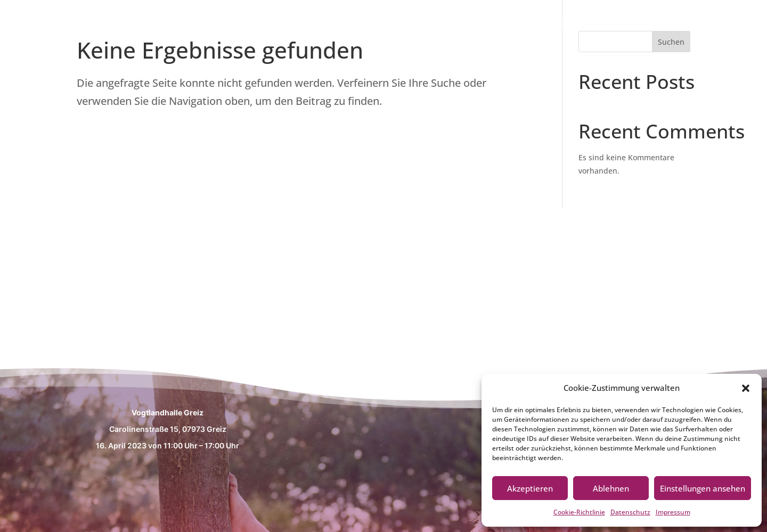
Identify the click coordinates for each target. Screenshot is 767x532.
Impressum (673, 512)
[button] (746, 388)
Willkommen (480, 23)
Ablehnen (611, 488)
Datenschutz (630, 512)
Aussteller (724, 23)
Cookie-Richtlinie (579, 512)
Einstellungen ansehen (703, 488)
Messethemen (563, 23)
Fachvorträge (649, 23)
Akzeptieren (530, 488)
